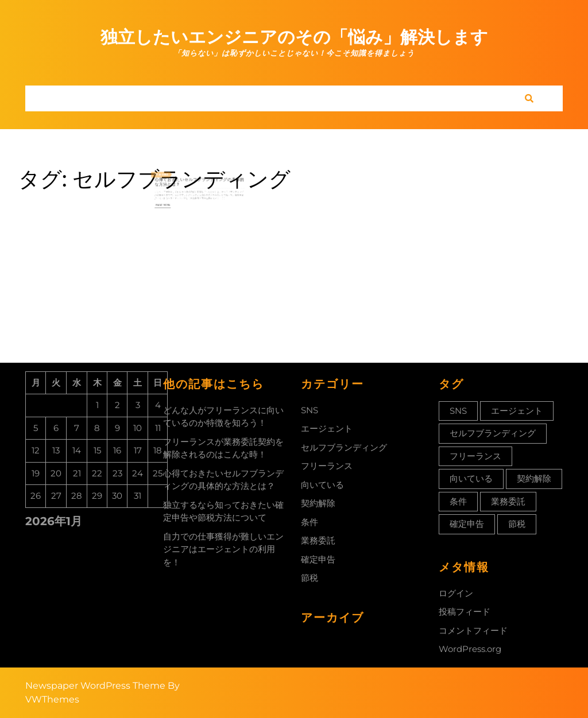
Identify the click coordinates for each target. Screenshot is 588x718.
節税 (310, 578)
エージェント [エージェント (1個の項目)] (517, 411)
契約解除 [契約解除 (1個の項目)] (534, 478)
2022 (174, 176)
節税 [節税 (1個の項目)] (517, 524)
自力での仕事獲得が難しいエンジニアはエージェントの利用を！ (223, 549)
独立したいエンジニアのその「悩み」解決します (294, 37)
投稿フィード (465, 612)
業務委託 (318, 540)
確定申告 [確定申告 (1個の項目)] (467, 524)
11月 (168, 176)
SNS (310, 410)
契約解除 (318, 503)
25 (171, 176)
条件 (310, 522)
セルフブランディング (344, 447)
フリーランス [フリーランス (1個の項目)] (475, 456)
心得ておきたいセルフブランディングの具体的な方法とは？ (200, 181)
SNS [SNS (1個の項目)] (458, 411)
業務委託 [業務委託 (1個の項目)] (508, 501)
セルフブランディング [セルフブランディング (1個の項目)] (493, 433)
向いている (322, 485)
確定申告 (318, 559)
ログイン (456, 593)
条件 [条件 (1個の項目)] (458, 501)
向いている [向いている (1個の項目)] (471, 478)
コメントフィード (473, 630)
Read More (173, 199)
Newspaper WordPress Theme (95, 686)
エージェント (327, 428)
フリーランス (327, 466)
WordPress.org (470, 649)
